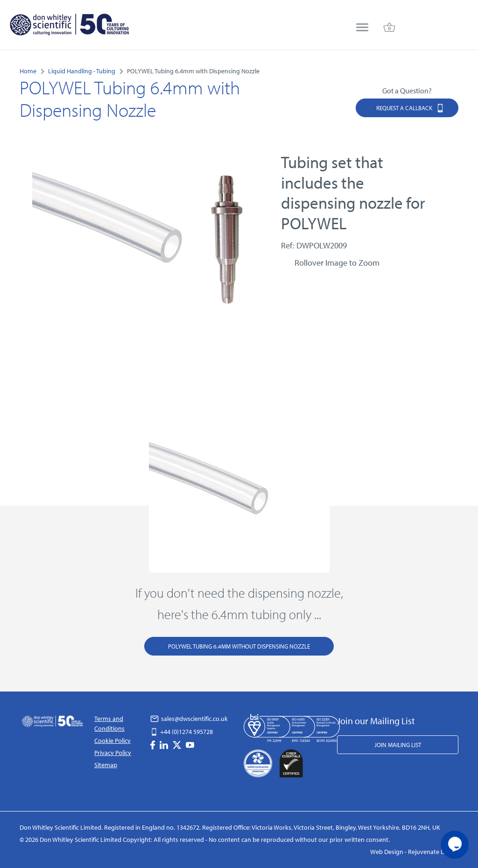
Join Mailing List (398, 745)
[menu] (362, 28)
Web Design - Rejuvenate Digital (414, 852)
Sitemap (106, 765)
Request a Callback (410, 108)
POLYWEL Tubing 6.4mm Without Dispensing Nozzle (239, 646)
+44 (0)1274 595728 (182, 732)
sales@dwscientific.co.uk (189, 719)
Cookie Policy (112, 741)
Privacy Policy (113, 753)
